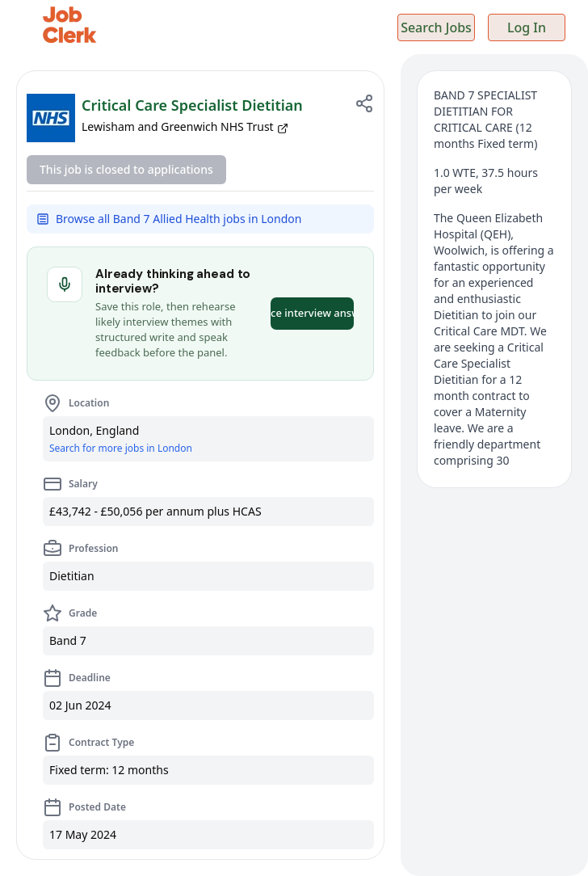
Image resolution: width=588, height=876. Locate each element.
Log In (527, 27)
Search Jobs (436, 27)
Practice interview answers (312, 313)
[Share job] (364, 103)
